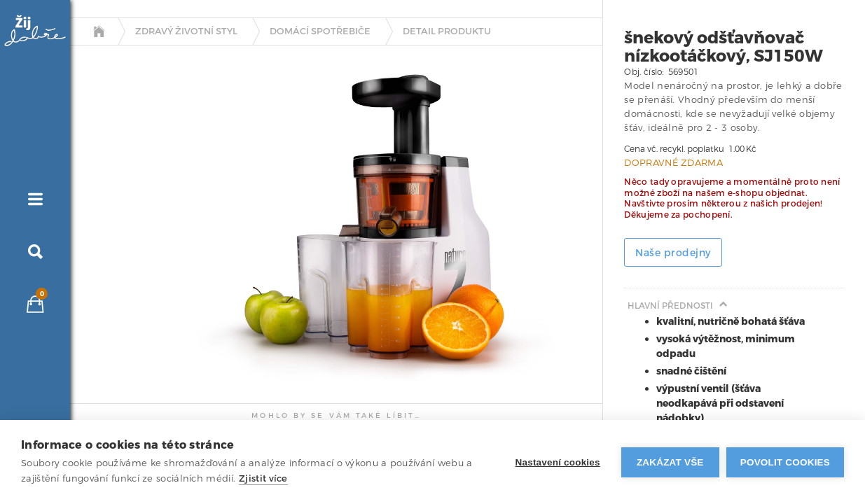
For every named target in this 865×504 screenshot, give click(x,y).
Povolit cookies (785, 462)
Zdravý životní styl (186, 31)
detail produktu (447, 31)
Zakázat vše (670, 462)
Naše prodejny (673, 253)
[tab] (107, 177)
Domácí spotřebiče (320, 31)
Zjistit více (263, 478)
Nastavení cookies (558, 462)
